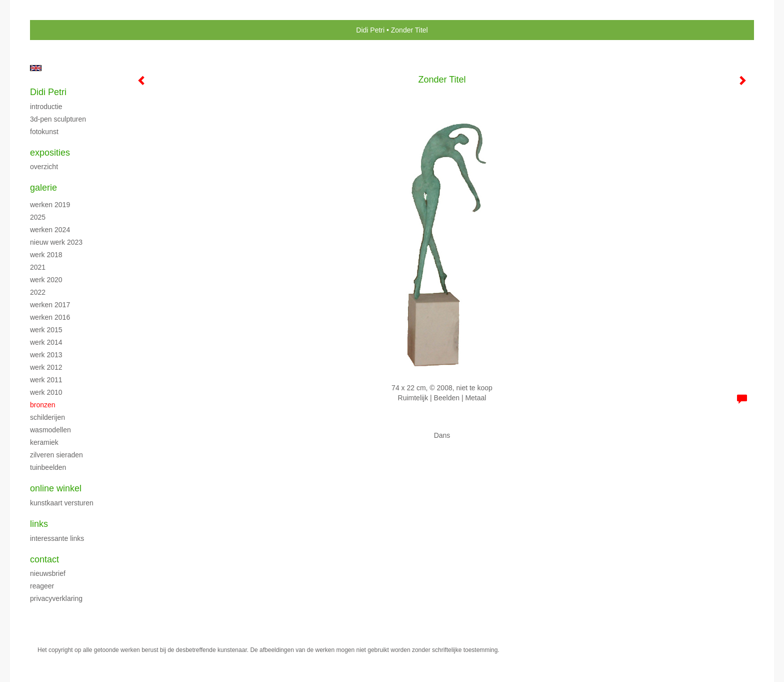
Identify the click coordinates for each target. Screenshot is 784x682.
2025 (38, 217)
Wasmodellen (50, 430)
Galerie (43, 188)
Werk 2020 (46, 280)
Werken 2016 (50, 317)
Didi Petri (370, 30)
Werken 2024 (50, 230)
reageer (42, 586)
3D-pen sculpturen (58, 119)
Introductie (46, 107)
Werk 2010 (46, 392)
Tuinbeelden (48, 467)
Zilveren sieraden (56, 455)
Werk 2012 (46, 367)
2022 (38, 292)
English (36, 68)
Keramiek (44, 442)
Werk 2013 (46, 355)
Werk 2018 (46, 255)
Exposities (50, 153)
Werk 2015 (46, 330)
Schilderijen (47, 417)
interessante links (57, 538)
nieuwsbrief (48, 573)
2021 (38, 267)
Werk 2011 (46, 380)
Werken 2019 (50, 205)
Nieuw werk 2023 (56, 242)
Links (39, 524)
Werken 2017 (50, 305)
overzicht (44, 167)
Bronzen (43, 405)
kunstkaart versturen (62, 503)
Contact (44, 559)
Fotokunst (44, 132)
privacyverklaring (56, 598)
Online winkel (56, 488)
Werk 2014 (46, 342)
